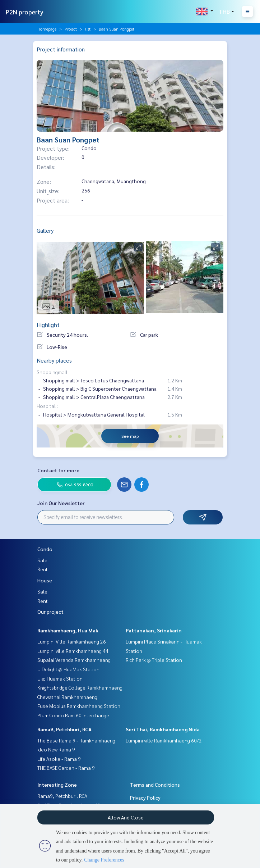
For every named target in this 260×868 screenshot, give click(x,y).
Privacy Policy (145, 797)
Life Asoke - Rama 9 (59, 759)
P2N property (25, 12)
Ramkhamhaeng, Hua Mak (68, 630)
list (88, 29)
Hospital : (47, 406)
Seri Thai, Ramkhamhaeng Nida (163, 729)
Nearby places (54, 360)
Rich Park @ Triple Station (154, 660)
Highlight (48, 325)
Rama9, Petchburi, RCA (64, 729)
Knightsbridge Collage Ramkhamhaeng (80, 687)
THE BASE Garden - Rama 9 (66, 768)
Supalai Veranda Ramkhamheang (74, 660)
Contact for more (58, 470)
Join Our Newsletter (61, 503)
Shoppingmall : (53, 372)
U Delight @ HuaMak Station (68, 669)
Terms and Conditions (155, 785)
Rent (43, 569)
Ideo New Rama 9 (56, 749)
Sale (42, 560)
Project (71, 29)
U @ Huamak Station (60, 678)
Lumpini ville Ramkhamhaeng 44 (73, 651)
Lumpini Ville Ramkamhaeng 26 (72, 641)
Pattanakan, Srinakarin (154, 630)
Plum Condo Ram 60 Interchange (73, 715)
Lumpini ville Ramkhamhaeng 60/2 (164, 740)
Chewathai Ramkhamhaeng (67, 697)
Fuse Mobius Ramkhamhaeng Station (79, 706)
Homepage (47, 29)
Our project (50, 612)
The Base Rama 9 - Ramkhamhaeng (76, 740)
